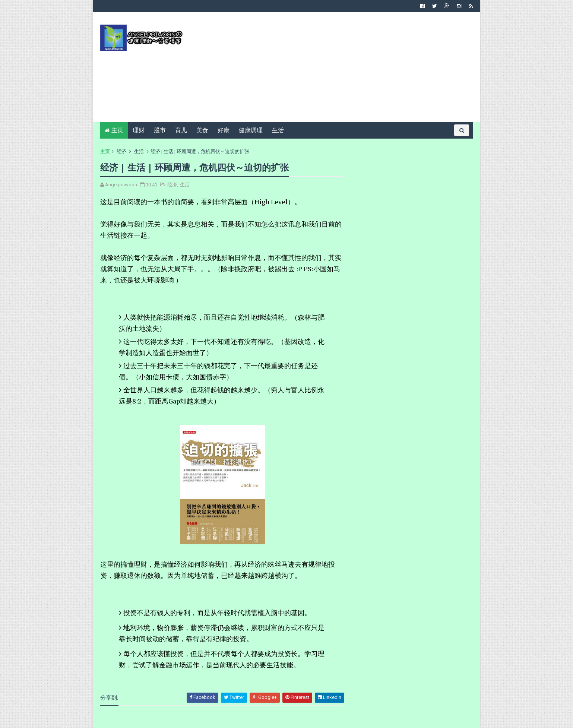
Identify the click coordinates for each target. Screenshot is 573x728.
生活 (278, 130)
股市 (160, 130)
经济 (121, 151)
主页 (117, 130)
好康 (224, 130)
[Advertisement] (337, 70)
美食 (202, 130)
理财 (139, 130)
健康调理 (251, 130)
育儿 (181, 130)
